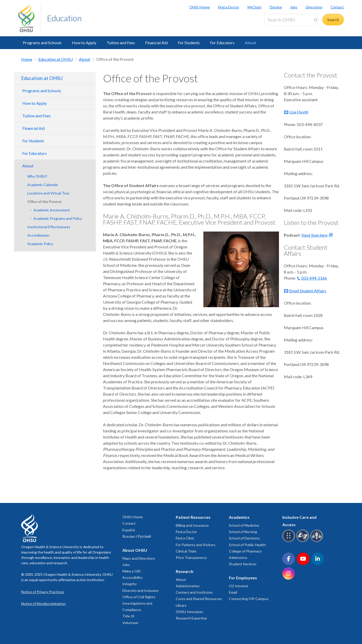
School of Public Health (247, 545)
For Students (189, 43)
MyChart (255, 7)
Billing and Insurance (192, 525)
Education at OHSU (56, 59)
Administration (188, 586)
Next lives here (314, 235)
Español (129, 530)
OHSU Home (200, 7)
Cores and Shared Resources (199, 599)
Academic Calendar (43, 185)
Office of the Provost (44, 202)
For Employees (243, 578)
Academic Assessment (52, 210)
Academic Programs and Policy (58, 218)
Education (64, 18)
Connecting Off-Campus (249, 599)
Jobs (294, 7)
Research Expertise (191, 618)
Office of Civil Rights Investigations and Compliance (139, 603)
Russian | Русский (137, 536)
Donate (276, 7)
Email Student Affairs (308, 291)
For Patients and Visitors (196, 545)
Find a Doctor (229, 7)
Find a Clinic (185, 538)
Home (27, 59)
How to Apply (84, 43)
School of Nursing (243, 532)
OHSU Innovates (189, 612)
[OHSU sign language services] (303, 541)
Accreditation (38, 235)
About (250, 43)
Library (181, 605)
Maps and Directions (139, 558)
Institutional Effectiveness (49, 227)
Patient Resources (193, 517)
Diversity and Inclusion (141, 590)
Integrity (130, 584)
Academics (239, 517)
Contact (337, 7)
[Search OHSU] (291, 20)
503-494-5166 (314, 278)
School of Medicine (244, 525)
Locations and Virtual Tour (48, 193)
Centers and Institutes (194, 592)
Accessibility (132, 577)
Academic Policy (40, 244)
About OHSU (135, 550)
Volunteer (130, 623)
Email (233, 592)
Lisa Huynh (299, 112)
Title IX (128, 616)
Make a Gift (132, 571)
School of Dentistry (244, 538)
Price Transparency (191, 557)
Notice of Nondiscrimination (43, 603)
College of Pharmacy (245, 551)
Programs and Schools (42, 43)
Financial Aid (156, 43)
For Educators (222, 43)
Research (185, 571)
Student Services (243, 564)
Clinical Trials (186, 551)
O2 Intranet (239, 586)
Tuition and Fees (121, 43)
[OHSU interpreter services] (317, 541)
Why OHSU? (37, 176)
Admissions (238, 557)
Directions (314, 7)
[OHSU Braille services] (289, 541)
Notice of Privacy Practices (43, 592)
